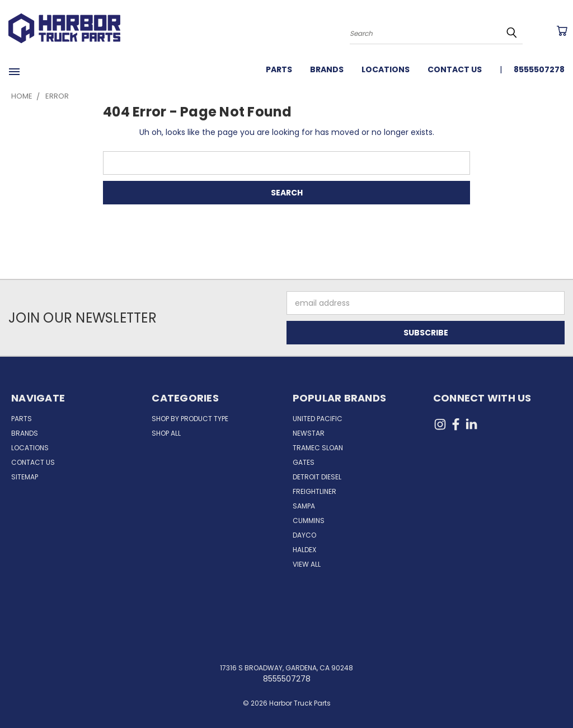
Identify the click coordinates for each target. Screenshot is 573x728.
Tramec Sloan (318, 448)
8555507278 (539, 69)
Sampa (304, 506)
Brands (327, 69)
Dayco (304, 535)
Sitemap (25, 477)
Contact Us (455, 69)
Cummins (309, 521)
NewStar (309, 433)
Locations (386, 69)
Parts (279, 69)
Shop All (166, 433)
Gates (304, 462)
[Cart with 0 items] (562, 31)
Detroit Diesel (317, 477)
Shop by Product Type (190, 419)
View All (307, 564)
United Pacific (318, 419)
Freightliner (314, 491)
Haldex (304, 550)
